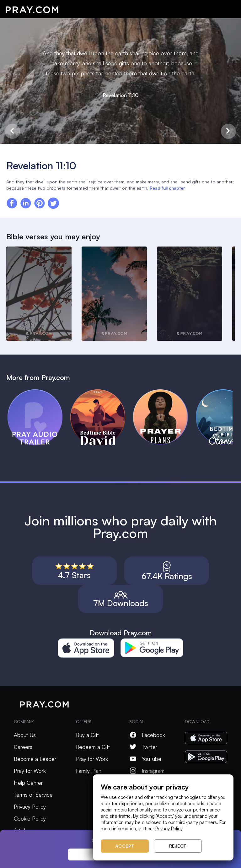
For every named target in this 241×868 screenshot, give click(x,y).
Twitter (143, 747)
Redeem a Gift (93, 747)
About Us (25, 735)
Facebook (147, 735)
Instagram (147, 771)
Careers (23, 747)
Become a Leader (35, 759)
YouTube (145, 759)
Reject (178, 846)
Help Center (28, 783)
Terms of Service (33, 795)
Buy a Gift (87, 735)
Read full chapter (167, 188)
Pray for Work (30, 771)
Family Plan (89, 771)
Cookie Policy (30, 819)
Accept (125, 846)
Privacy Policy (30, 807)
